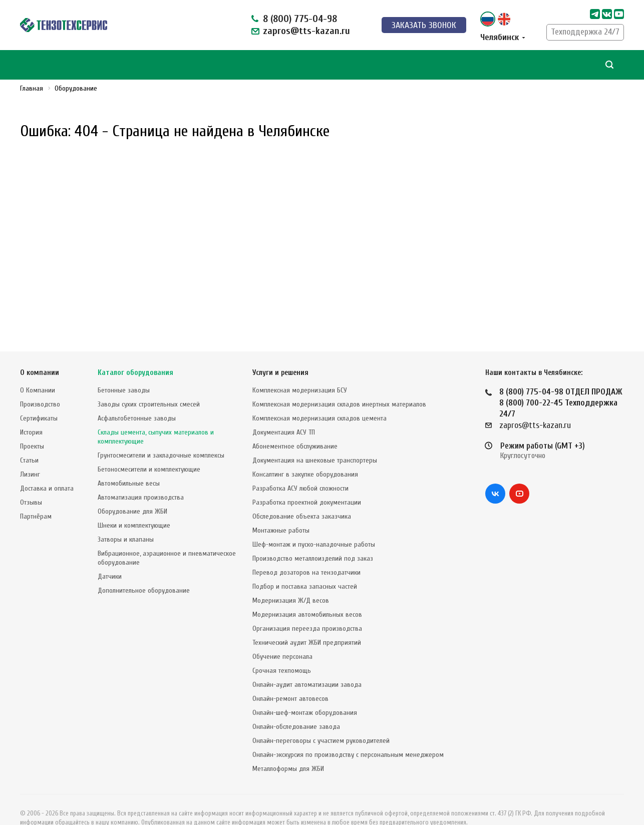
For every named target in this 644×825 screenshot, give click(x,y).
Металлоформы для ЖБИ (288, 749)
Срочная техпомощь (282, 651)
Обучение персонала (282, 637)
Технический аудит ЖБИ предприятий (307, 623)
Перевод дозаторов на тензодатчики (306, 552)
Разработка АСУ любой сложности (300, 468)
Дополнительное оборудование (144, 570)
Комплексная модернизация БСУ (300, 370)
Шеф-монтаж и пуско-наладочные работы (314, 524)
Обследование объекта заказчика (302, 496)
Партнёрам (36, 496)
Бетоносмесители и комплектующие (149, 449)
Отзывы (31, 482)
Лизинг (30, 454)
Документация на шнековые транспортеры (315, 440)
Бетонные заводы (124, 370)
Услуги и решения (280, 353)
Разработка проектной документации (307, 482)
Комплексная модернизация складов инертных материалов (339, 384)
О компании (40, 353)
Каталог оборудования (135, 353)
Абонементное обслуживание (295, 426)
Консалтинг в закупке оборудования (305, 454)
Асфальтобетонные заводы (137, 398)
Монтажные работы (281, 510)
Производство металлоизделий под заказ (313, 538)
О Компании (38, 370)
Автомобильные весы (129, 463)
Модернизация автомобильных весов (307, 594)
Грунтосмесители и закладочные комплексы (161, 435)
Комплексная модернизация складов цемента (319, 398)
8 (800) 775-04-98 (300, 19)
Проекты (32, 426)
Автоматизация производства (141, 477)
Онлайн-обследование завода (296, 707)
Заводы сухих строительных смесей (149, 384)
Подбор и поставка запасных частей (305, 566)
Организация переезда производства (307, 608)
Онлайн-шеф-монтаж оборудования (305, 693)
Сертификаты (39, 398)
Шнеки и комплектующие (134, 505)
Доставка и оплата (47, 468)
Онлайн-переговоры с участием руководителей (321, 721)
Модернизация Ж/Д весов (291, 580)
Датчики (110, 556)
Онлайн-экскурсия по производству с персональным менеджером (348, 735)
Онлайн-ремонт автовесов (290, 679)
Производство (40, 384)
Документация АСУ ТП (284, 412)
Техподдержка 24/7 (585, 32)
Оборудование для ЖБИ (132, 491)
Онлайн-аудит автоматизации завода (307, 665)
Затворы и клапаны (126, 519)
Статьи (29, 440)
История (31, 412)
